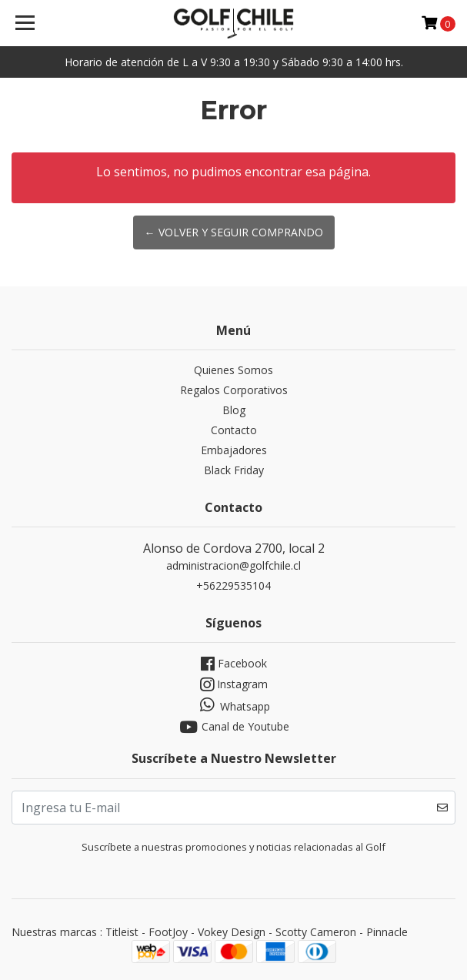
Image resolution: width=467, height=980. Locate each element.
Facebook (234, 664)
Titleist (122, 932)
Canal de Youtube (233, 727)
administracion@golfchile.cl (233, 565)
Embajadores (234, 450)
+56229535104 (233, 585)
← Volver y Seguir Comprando (234, 232)
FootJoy (168, 932)
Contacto (234, 430)
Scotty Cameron (316, 932)
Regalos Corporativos (234, 390)
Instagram (234, 685)
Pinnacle (387, 932)
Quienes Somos (233, 370)
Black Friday (234, 470)
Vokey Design (232, 932)
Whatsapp (233, 705)
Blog (234, 410)
